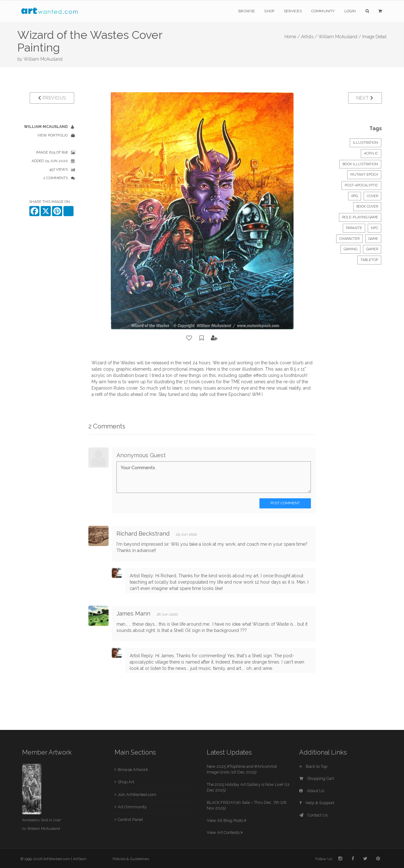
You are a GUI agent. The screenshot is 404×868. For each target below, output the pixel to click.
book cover (367, 206)
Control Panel (130, 819)
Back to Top (313, 766)
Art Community (132, 807)
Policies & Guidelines (131, 859)
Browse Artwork (133, 770)
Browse (247, 11)
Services (293, 11)
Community (323, 11)
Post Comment (285, 503)
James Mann (133, 613)
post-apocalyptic (361, 185)
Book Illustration (360, 164)
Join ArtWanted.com (137, 795)
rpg (355, 196)
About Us (312, 791)
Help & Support (317, 803)
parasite (354, 228)
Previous (52, 98)
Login (350, 11)
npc (374, 228)
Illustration (365, 143)
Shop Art (126, 782)
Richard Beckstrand (143, 534)
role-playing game (360, 217)
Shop (269, 11)
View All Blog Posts (226, 820)
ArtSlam (80, 859)
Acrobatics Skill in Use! (42, 820)
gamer (372, 249)
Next (365, 98)
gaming (351, 249)
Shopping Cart (317, 778)
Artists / (309, 37)
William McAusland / (340, 37)
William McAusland (43, 59)
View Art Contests (225, 832)
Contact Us (313, 815)
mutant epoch (364, 175)
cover (372, 196)
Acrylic (371, 153)
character (349, 239)
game (373, 239)
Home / (292, 37)
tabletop (369, 260)
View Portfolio (53, 135)
